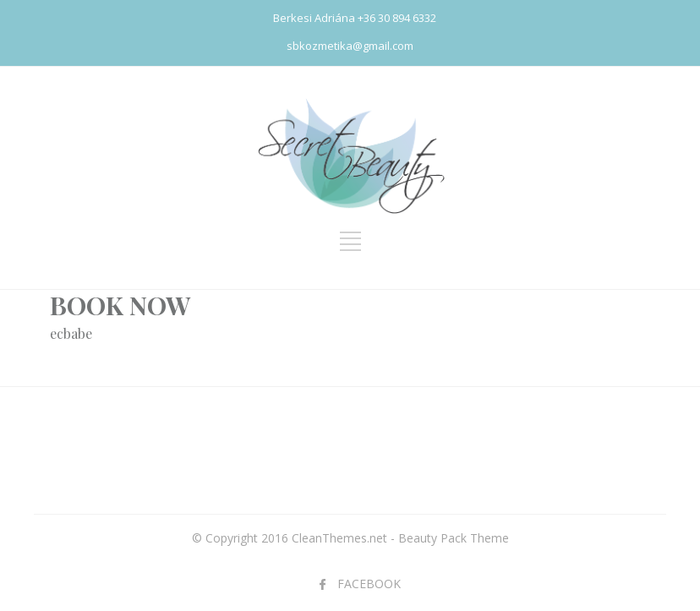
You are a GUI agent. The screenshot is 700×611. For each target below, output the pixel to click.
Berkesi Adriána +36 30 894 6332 (355, 18)
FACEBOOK (369, 584)
